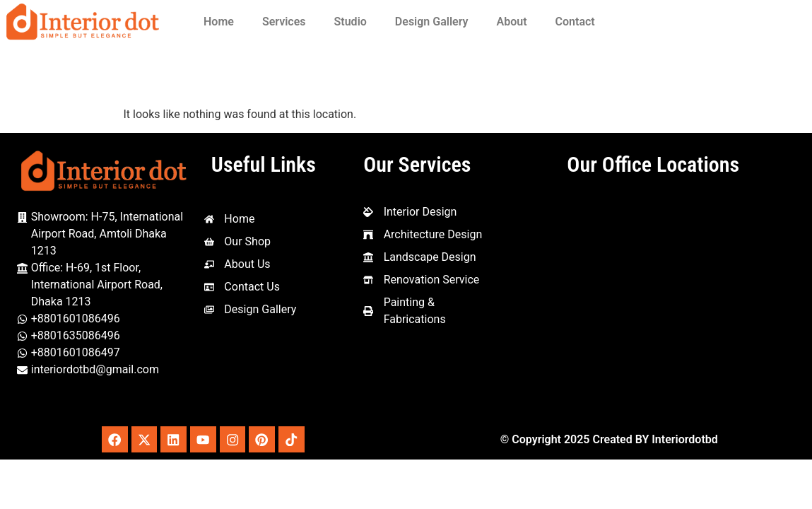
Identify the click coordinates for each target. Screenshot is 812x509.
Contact (575, 22)
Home (219, 22)
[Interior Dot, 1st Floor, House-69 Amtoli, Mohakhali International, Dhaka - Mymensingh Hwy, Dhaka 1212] (653, 301)
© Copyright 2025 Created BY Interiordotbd (609, 440)
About (512, 22)
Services (284, 22)
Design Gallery (432, 22)
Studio (351, 22)
